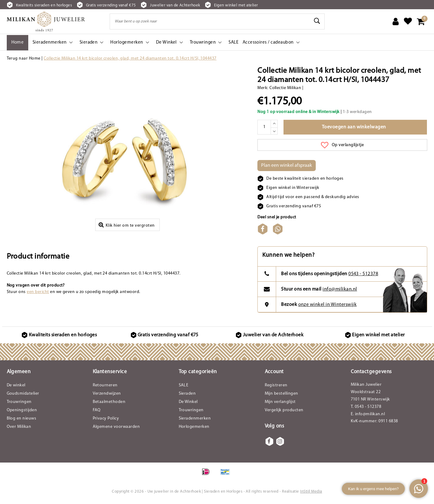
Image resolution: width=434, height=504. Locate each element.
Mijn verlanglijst (280, 404)
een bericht (38, 294)
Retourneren (105, 388)
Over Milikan (19, 429)
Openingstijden (22, 413)
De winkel (16, 388)
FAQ (97, 413)
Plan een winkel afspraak (287, 166)
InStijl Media (311, 494)
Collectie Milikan (285, 88)
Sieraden (187, 396)
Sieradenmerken (195, 421)
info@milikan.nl (340, 291)
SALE (184, 388)
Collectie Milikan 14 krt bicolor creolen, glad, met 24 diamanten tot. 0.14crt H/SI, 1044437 (130, 59)
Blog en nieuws (22, 421)
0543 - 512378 (363, 276)
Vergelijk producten (284, 413)
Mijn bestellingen (282, 396)
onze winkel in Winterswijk (327, 307)
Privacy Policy (106, 421)
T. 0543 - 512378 (366, 409)
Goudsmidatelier (23, 396)
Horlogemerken (194, 429)
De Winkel (188, 404)
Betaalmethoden (109, 404)
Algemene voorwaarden (116, 429)
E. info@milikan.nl (368, 417)
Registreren (276, 388)
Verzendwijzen (107, 396)
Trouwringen (19, 404)
